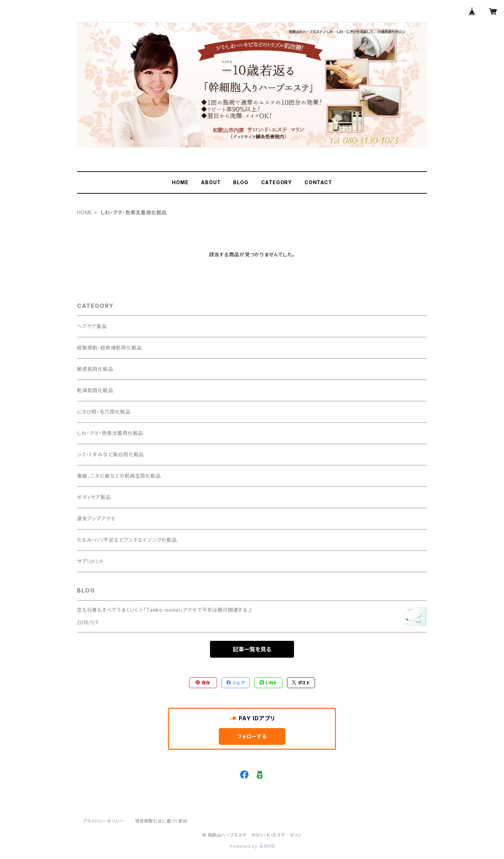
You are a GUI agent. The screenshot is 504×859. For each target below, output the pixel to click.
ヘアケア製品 (92, 326)
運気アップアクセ (96, 518)
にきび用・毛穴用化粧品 (104, 412)
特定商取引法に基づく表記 (161, 821)
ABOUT (211, 182)
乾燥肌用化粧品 (95, 390)
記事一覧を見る (252, 649)
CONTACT (318, 182)
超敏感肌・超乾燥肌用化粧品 (109, 348)
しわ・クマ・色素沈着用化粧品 (110, 433)
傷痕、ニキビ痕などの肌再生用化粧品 (119, 476)
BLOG (241, 182)
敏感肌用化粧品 (95, 369)
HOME (180, 182)
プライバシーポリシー (103, 821)
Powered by (252, 846)
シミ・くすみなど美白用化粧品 (110, 454)
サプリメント (90, 561)
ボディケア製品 (94, 497)
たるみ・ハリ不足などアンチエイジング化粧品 (127, 540)
